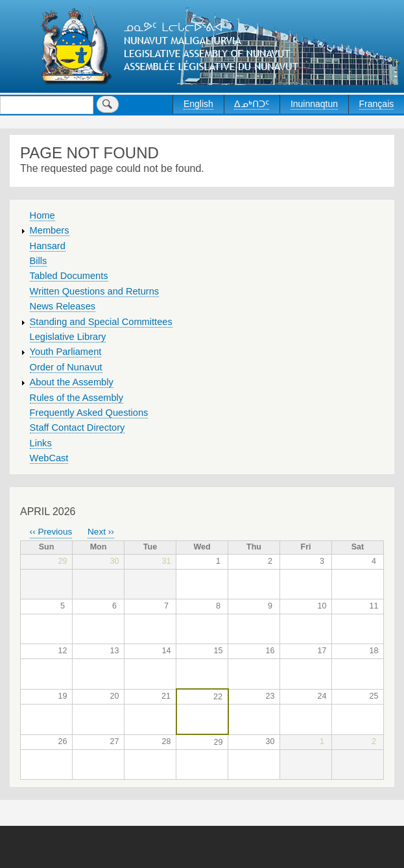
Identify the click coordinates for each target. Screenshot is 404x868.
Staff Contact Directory (77, 428)
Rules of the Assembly (77, 398)
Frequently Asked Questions (89, 413)
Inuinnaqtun (314, 104)
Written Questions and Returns (95, 291)
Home (42, 215)
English (198, 104)
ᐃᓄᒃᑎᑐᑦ (252, 104)
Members (50, 230)
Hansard (48, 246)
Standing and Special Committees (101, 322)
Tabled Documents (69, 276)
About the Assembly (72, 382)
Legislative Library (68, 337)
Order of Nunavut (66, 367)
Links (41, 443)
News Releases (63, 306)
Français (377, 104)
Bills (39, 261)
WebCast (49, 458)
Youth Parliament (66, 352)
